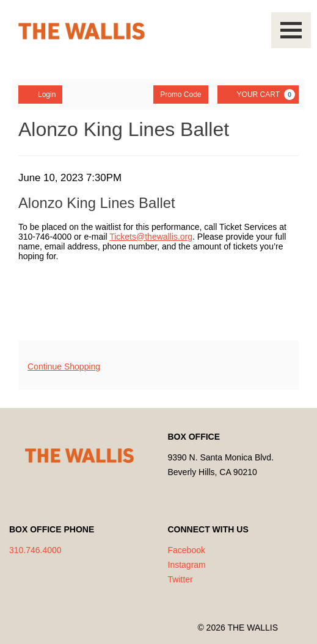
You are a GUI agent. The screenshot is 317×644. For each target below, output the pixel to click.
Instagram (187, 565)
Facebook (187, 550)
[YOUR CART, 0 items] (258, 95)
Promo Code (180, 95)
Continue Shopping (64, 367)
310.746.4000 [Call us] (35, 550)
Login (40, 94)
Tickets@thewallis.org (151, 237)
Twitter (180, 579)
